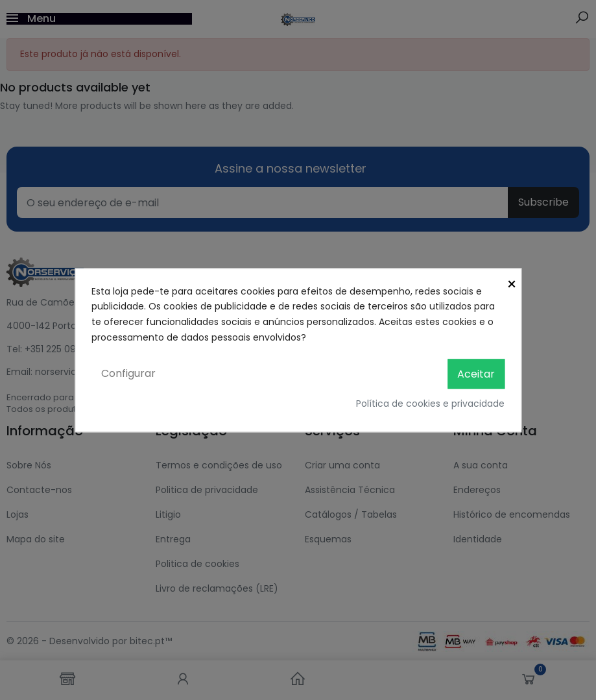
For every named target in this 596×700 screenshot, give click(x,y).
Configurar (128, 373)
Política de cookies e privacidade (430, 404)
